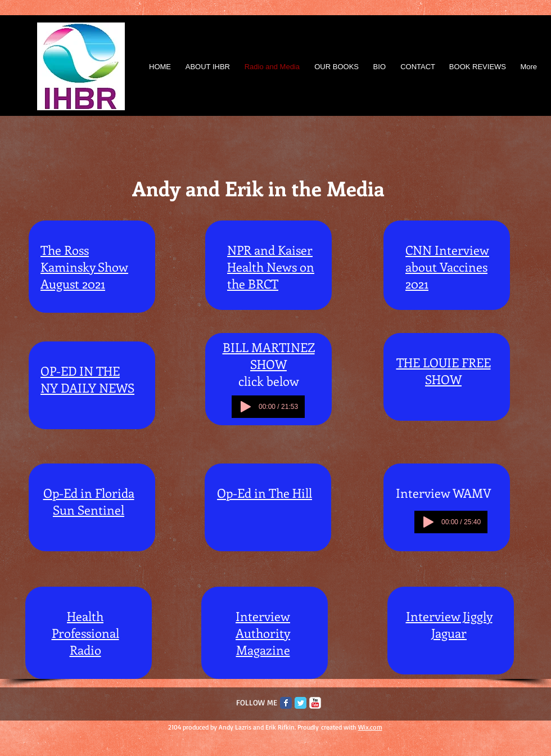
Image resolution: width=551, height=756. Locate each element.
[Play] (246, 407)
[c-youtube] (315, 703)
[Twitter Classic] (301, 703)
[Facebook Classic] (286, 703)
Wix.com (370, 727)
